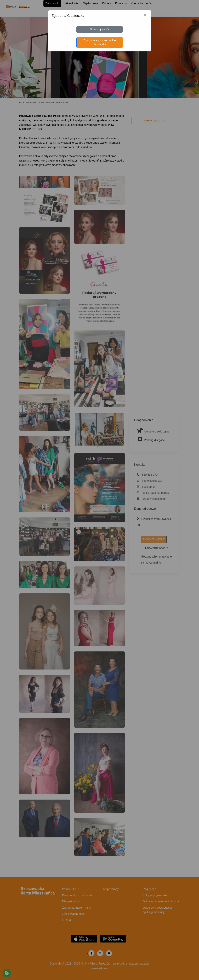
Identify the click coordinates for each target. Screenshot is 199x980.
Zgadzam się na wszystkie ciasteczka (99, 42)
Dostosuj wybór (99, 29)
